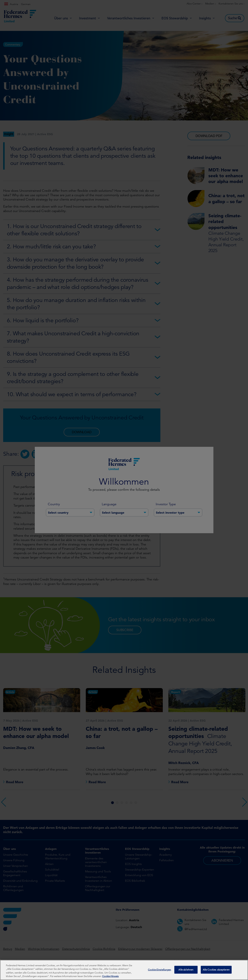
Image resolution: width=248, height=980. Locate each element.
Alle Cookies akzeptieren (216, 971)
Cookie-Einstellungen (160, 971)
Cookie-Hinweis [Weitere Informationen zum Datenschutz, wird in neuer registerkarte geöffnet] (110, 977)
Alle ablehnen (186, 971)
